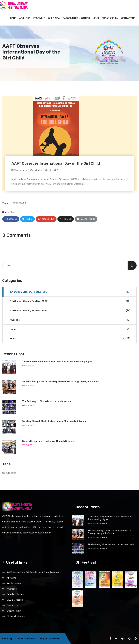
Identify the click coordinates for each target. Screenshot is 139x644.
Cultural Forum (14, 611)
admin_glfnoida (44, 170)
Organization (110, 18)
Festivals (39, 18)
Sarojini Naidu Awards (76, 18)
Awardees (12, 589)
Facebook (11, 219)
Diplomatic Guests (16, 616)
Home (13, 18)
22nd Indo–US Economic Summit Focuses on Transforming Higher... (58, 362)
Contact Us (128, 18)
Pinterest (66, 219)
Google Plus (46, 219)
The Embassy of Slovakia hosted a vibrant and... (48, 401)
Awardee (70, 320)
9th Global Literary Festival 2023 (70, 311)
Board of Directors (16, 594)
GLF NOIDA (54, 18)
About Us (25, 18)
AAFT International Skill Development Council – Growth (34, 572)
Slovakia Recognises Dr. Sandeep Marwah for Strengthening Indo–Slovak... (62, 382)
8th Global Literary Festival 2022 (70, 301)
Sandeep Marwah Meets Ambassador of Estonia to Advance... (55, 421)
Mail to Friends (86, 219)
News (96, 18)
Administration (14, 583)
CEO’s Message (15, 600)
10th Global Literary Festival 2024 (70, 292)
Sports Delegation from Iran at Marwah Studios (48, 441)
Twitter (27, 219)
